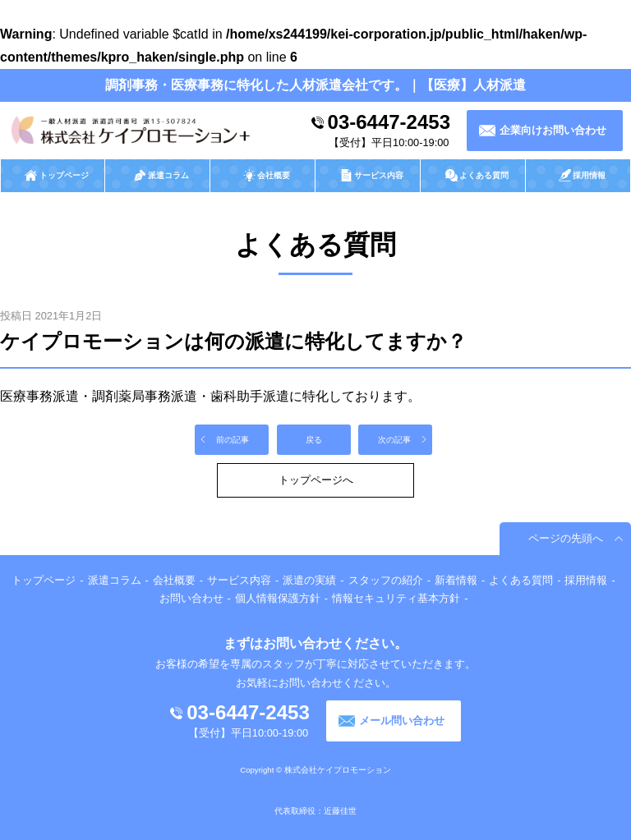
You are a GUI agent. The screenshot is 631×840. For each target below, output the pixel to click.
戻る (314, 440)
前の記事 (233, 440)
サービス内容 (239, 580)
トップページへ (316, 480)
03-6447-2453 (389, 122)
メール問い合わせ (402, 721)
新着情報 (456, 580)
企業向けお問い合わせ (553, 130)
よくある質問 (521, 580)
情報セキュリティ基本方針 (396, 598)
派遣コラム (115, 580)
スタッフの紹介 (386, 580)
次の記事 (394, 440)
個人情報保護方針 (278, 598)
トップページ (44, 580)
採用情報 (586, 580)
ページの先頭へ (566, 538)
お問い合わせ (191, 598)
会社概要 (174, 580)
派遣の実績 (309, 580)
